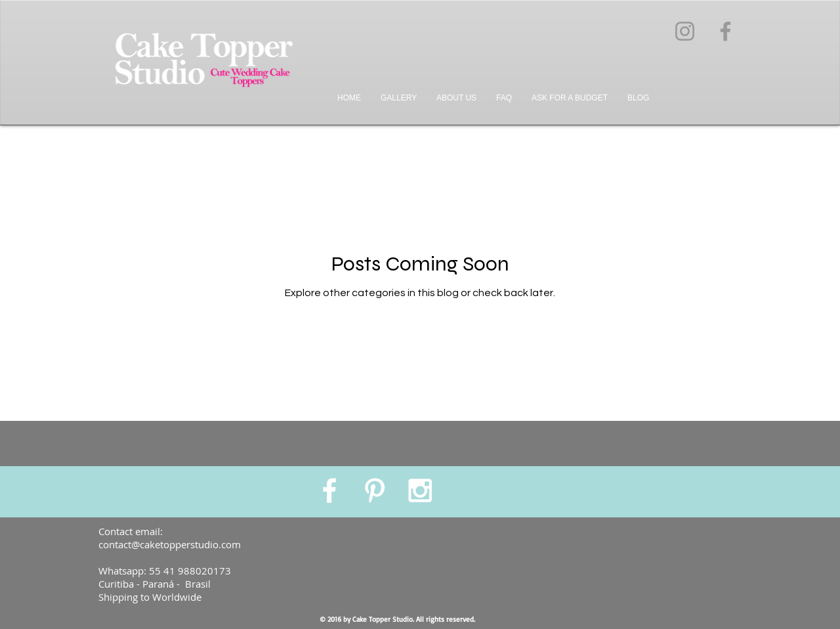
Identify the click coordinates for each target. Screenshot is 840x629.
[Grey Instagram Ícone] (685, 31)
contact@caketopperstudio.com (170, 544)
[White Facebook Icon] (329, 490)
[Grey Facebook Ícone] (725, 31)
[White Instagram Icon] (420, 490)
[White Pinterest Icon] (375, 490)
